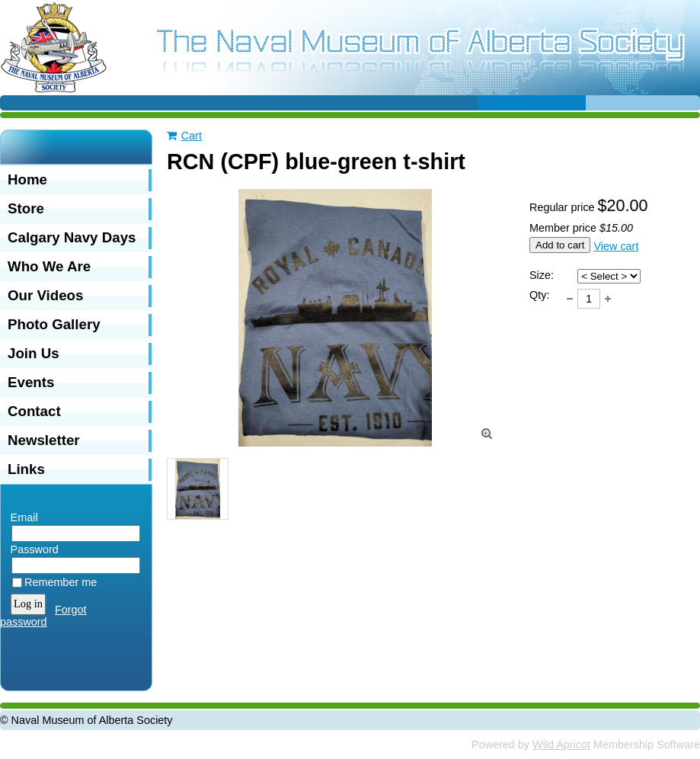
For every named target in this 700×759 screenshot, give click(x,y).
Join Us (34, 353)
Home (27, 179)
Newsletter (44, 440)
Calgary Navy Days (72, 237)
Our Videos (45, 295)
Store (26, 208)
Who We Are (49, 266)
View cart (616, 246)
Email (21, 517)
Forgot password (43, 616)
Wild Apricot (561, 745)
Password (31, 549)
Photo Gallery (54, 324)
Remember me (61, 582)
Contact (34, 411)
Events (31, 382)
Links (26, 469)
